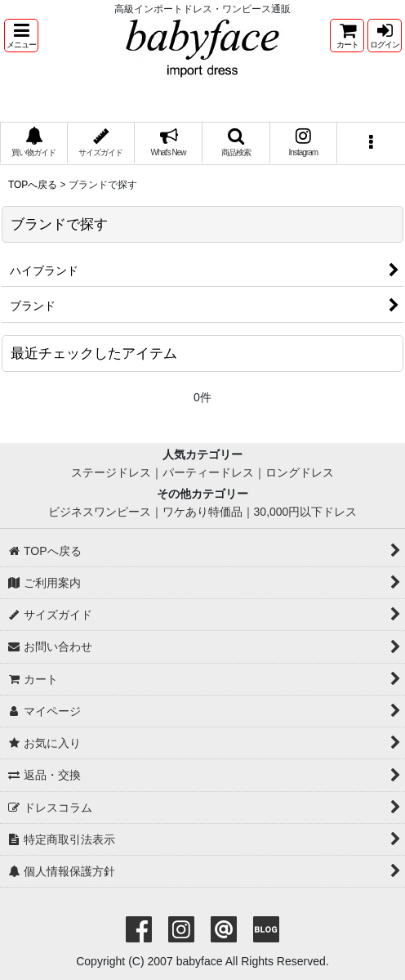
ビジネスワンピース (100, 512)
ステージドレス (111, 472)
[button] (21, 36)
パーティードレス (208, 472)
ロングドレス (300, 472)
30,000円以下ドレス (306, 512)
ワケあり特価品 (202, 512)
